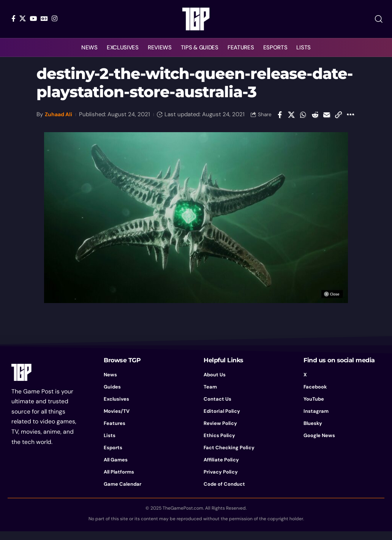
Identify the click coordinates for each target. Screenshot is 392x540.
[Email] (327, 119)
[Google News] (44, 18)
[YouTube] (33, 18)
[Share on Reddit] (315, 119)
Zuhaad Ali (60, 113)
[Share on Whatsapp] (303, 119)
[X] (23, 18)
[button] (379, 19)
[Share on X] (291, 119)
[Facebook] (13, 18)
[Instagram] (55, 18)
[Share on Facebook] (280, 119)
